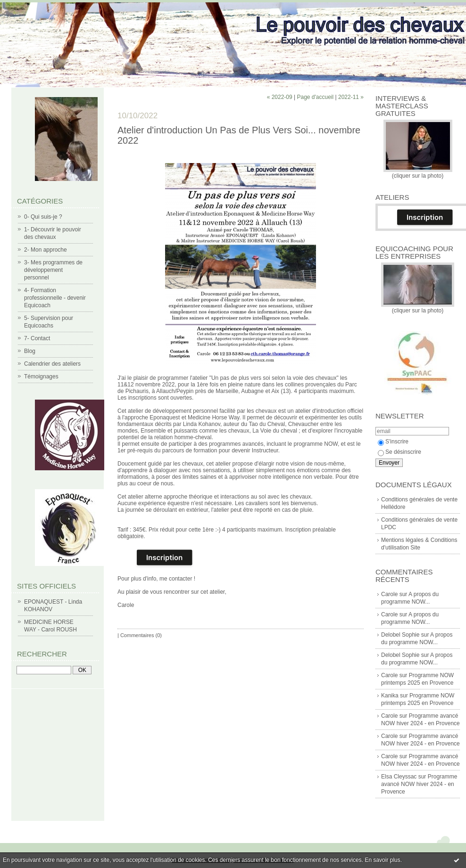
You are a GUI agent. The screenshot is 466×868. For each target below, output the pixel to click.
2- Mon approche (46, 250)
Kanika (390, 696)
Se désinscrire (399, 452)
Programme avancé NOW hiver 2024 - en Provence (419, 784)
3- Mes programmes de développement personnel (53, 270)
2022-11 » (351, 97)
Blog (30, 351)
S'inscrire (393, 442)
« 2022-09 (280, 97)
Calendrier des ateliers (52, 364)
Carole (389, 594)
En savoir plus (382, 860)
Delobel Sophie (400, 635)
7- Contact (37, 338)
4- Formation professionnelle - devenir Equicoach (55, 298)
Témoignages (41, 377)
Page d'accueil (315, 97)
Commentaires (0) (141, 635)
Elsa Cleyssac (399, 777)
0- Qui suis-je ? (43, 217)
